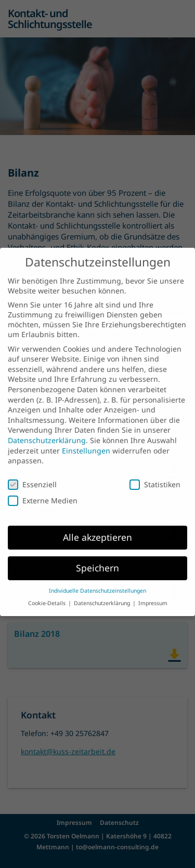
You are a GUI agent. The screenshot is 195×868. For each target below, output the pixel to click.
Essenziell (32, 476)
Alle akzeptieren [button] (97, 528)
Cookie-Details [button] (48, 595)
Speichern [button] (97, 559)
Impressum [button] (153, 595)
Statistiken (155, 476)
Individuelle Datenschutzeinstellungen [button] (97, 582)
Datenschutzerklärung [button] (103, 595)
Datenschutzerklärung (47, 431)
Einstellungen (86, 442)
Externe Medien (43, 492)
